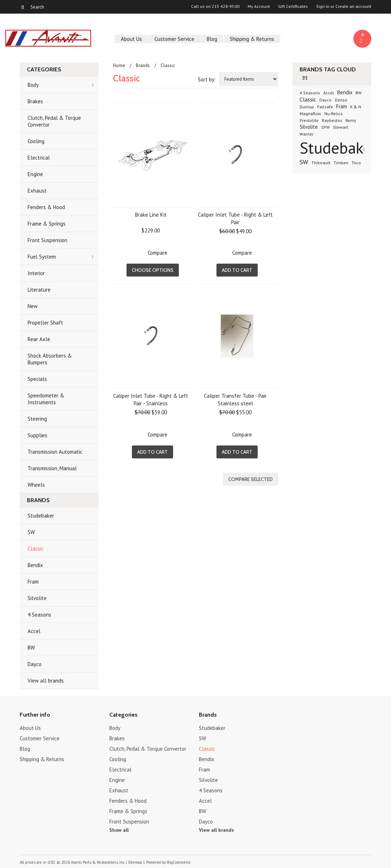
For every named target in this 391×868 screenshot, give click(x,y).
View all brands (46, 681)
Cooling (36, 141)
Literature (39, 290)
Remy (351, 120)
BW (31, 648)
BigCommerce (179, 862)
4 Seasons (39, 615)
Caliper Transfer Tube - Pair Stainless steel (235, 400)
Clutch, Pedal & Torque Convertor (54, 121)
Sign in (323, 6)
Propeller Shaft (45, 323)
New (33, 306)
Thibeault (321, 163)
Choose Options (153, 270)
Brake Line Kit (151, 215)
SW (31, 532)
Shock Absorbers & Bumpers (50, 359)
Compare (158, 253)
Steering (37, 419)
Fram (33, 582)
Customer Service (174, 39)
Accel (34, 631)
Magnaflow (310, 114)
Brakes (35, 101)
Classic (36, 549)
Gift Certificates (293, 6)
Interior (36, 273)
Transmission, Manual (52, 468)
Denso (341, 100)
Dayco (35, 664)
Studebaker (41, 516)
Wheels (36, 485)
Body (33, 85)
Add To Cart (237, 270)
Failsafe (325, 107)
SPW (325, 127)
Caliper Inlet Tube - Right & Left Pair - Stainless (151, 400)
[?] (305, 78)
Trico (356, 163)
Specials (37, 379)
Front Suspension (47, 240)
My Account (259, 6)
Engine (35, 174)
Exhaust (37, 191)
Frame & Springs (47, 224)
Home (119, 65)
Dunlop (307, 107)
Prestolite (309, 120)
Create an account (353, 6)
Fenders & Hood (46, 207)
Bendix (35, 565)
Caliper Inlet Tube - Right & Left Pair (235, 218)
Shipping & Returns (252, 39)
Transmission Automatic (55, 452)
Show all (119, 830)
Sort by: (207, 79)
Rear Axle (39, 339)
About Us (131, 39)
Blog (212, 39)
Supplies (37, 435)
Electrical (39, 158)
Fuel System (42, 257)
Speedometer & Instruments (46, 399)
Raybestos (332, 120)
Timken (341, 163)
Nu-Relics (333, 114)
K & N (356, 107)
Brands (143, 65)
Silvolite (37, 598)
